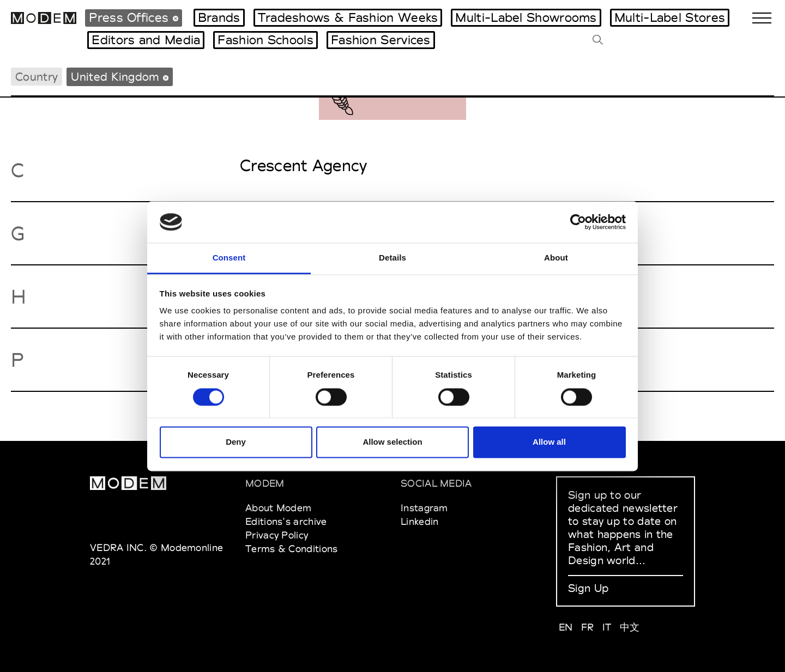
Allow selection (392, 442)
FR (588, 627)
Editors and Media (146, 40)
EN (566, 627)
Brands (219, 17)
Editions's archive (286, 521)
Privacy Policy (277, 535)
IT (607, 627)
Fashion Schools (265, 40)
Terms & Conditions (291, 549)
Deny (236, 442)
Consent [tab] (229, 258)
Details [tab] (392, 258)
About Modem (278, 508)
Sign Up (588, 588)
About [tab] (556, 258)
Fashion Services (381, 40)
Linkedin (419, 521)
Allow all (549, 442)
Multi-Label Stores (670, 17)
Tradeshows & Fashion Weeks (348, 17)
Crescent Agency (304, 165)
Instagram (424, 508)
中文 (630, 627)
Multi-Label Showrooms (526, 17)
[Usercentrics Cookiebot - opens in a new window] (578, 222)
